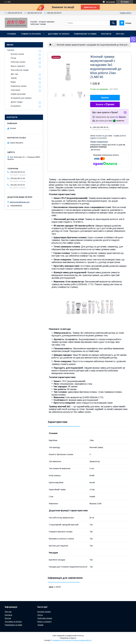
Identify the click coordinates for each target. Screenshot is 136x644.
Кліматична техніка (19, 86)
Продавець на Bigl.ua (68, 638)
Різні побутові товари (20, 70)
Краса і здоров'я (18, 66)
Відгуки (8, 618)
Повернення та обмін (85, 34)
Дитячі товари (17, 102)
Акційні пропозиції (18, 94)
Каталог (11, 50)
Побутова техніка (18, 62)
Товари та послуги (31, 34)
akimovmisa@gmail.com (20, 202)
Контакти (106, 34)
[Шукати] (113, 23)
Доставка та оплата (59, 34)
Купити (105, 98)
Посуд (13, 58)
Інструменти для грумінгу (21, 98)
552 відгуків (110, 2)
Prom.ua (81, 636)
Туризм (14, 78)
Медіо (13, 82)
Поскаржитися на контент (61, 640)
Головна (12, 34)
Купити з (105, 105)
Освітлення (15, 90)
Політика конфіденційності (82, 640)
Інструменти (16, 106)
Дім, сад (14, 74)
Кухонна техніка (17, 54)
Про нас (120, 34)
